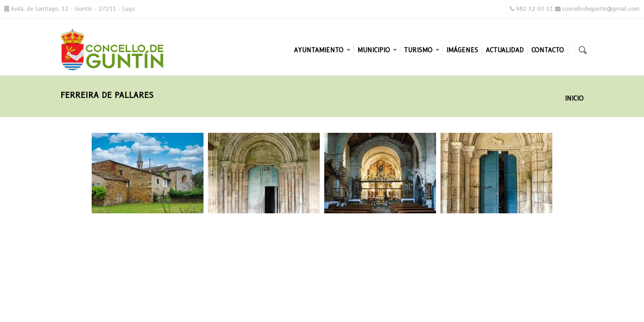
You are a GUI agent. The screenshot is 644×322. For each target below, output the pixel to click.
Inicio (574, 98)
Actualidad (505, 50)
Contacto (548, 50)
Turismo (421, 50)
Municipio (377, 50)
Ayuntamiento (322, 50)
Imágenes (462, 50)
